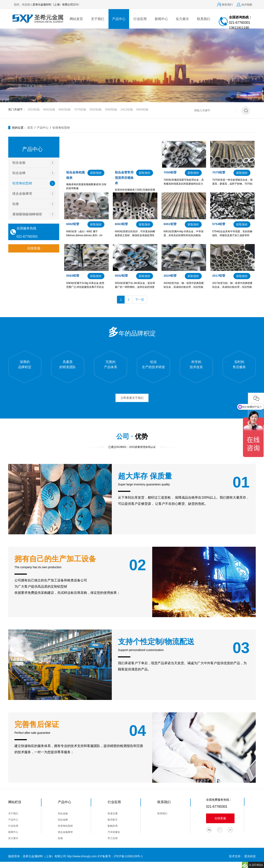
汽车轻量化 (114, 832)
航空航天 (113, 820)
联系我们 (227, 4)
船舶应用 (113, 826)
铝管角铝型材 (61, 128)
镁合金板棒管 (22, 194)
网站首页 (76, 19)
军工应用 (113, 838)
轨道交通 (113, 813)
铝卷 (16, 204)
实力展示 (182, 19)
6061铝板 (49, 109)
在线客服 (34, 248)
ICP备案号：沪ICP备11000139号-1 (120, 856)
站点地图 (247, 4)
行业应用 (140, 19)
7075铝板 (80, 109)
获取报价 (96, 173)
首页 (30, 128)
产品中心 (119, 19)
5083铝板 (111, 109)
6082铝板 (65, 109)
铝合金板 (19, 163)
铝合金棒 (19, 173)
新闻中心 (161, 19)
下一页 (140, 300)
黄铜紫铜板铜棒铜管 (27, 214)
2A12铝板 (127, 109)
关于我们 (98, 19)
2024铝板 (34, 109)
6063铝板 (142, 109)
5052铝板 (96, 109)
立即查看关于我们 (132, 398)
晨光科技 (250, 856)
